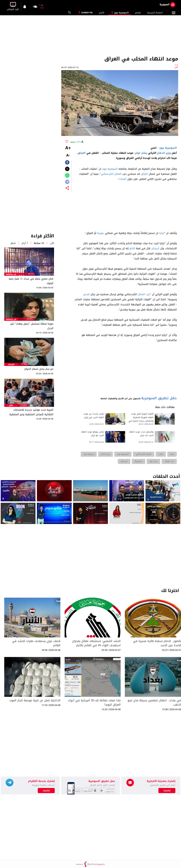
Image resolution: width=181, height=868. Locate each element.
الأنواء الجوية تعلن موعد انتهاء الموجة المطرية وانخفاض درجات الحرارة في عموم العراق (141, 419)
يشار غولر (141, 153)
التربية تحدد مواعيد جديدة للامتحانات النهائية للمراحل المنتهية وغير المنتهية (31, 412)
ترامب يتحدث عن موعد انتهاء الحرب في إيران (94, 416)
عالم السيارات (11, 405)
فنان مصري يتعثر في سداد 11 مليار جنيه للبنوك (31, 281)
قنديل (86, 294)
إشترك (46, 791)
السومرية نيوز (120, 13)
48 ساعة (39, 243)
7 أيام (25, 243)
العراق (82, 153)
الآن (52, 243)
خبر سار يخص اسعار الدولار (39, 369)
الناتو (132, 248)
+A (68, 148)
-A (68, 156)
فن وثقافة (11, 274)
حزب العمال (144, 294)
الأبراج (102, 13)
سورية (101, 233)
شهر (13, 243)
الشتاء (123, 179)
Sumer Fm (87, 13)
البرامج (138, 13)
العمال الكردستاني (111, 174)
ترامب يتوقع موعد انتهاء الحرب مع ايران (92, 434)
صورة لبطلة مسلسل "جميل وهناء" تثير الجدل (32, 326)
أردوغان (155, 248)
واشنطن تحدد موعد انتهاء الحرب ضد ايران (141, 434)
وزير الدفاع (164, 153)
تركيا (162, 233)
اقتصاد (11, 364)
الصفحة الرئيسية (155, 13)
